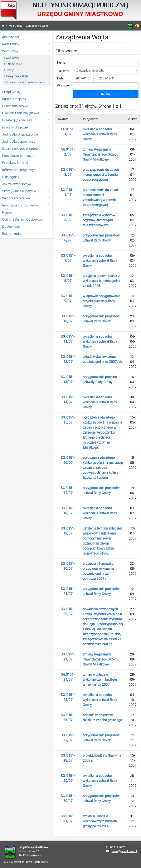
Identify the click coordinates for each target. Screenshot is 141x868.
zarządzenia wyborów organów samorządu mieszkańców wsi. (99, 220)
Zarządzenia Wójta (16, 76)
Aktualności (10, 37)
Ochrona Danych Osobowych (23, 220)
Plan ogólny (11, 177)
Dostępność (11, 227)
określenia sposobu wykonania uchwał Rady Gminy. (100, 134)
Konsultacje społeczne (19, 156)
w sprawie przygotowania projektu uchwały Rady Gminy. (101, 301)
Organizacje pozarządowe (26, 148)
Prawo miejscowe (26, 106)
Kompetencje (13, 64)
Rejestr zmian (12, 234)
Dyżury (9, 70)
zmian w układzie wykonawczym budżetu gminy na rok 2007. (100, 680)
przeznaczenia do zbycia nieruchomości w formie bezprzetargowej (101, 175)
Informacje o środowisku (26, 205)
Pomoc (26, 212)
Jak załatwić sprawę (17, 184)
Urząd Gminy (26, 92)
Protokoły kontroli (26, 163)
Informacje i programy (26, 170)
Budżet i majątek (26, 99)
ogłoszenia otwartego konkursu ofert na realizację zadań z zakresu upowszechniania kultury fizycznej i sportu (103, 468)
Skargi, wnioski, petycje (26, 191)
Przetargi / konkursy (26, 120)
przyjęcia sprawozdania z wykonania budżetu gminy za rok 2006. (101, 281)
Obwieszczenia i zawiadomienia (24, 82)
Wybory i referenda (26, 198)
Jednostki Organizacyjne (26, 134)
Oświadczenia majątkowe (26, 113)
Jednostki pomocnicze (26, 141)
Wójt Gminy (26, 51)
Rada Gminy (26, 44)
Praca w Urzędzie (26, 127)
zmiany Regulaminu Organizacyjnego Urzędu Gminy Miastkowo (100, 154)
